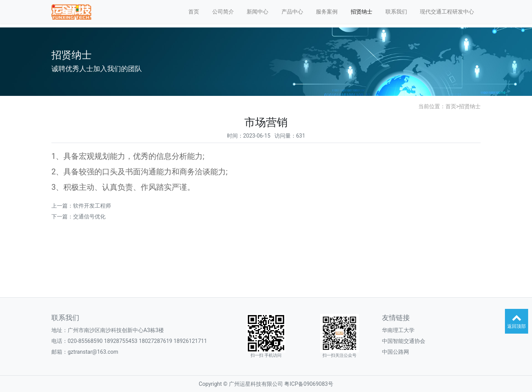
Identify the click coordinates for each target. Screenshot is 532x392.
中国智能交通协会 (404, 341)
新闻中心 (257, 12)
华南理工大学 (398, 330)
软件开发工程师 (92, 206)
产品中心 (292, 12)
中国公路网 (396, 352)
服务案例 (327, 12)
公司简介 (223, 12)
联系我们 (396, 12)
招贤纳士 (361, 12)
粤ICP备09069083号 (309, 384)
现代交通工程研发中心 (447, 12)
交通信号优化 (89, 216)
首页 (194, 12)
